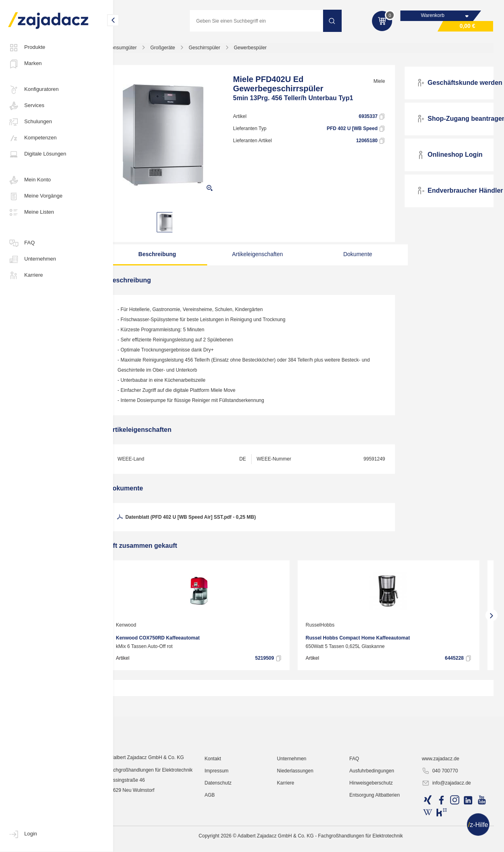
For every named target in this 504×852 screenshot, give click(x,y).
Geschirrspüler (219, 50)
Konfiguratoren (33, 90)
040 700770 (443, 830)
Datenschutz (230, 842)
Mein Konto (29, 180)
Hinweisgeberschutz (377, 842)
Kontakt (224, 818)
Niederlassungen (304, 830)
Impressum (228, 830)
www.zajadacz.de (444, 818)
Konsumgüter (137, 50)
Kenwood (141, 627)
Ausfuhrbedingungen (378, 830)
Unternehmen (32, 259)
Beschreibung (169, 257)
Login (23, 834)
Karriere (25, 276)
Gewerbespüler (265, 50)
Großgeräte (177, 50)
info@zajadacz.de (449, 842)
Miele (383, 84)
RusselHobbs (335, 627)
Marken (25, 64)
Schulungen (30, 122)
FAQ (21, 243)
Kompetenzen (32, 138)
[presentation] (125, 618)
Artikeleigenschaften (261, 257)
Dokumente (353, 257)
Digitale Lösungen (37, 154)
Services (26, 106)
